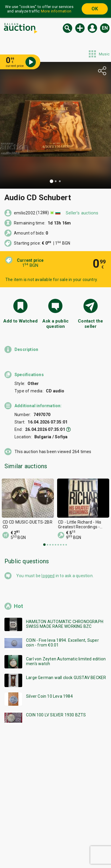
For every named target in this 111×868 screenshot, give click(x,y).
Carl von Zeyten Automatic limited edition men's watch (66, 661)
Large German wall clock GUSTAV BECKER (66, 678)
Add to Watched (21, 321)
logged (48, 576)
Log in (92, 28)
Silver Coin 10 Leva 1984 (49, 696)
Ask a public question (55, 324)
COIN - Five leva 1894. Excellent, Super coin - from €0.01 (62, 643)
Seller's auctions (82, 213)
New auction (80, 28)
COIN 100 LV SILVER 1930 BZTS (56, 715)
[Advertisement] (55, 802)
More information (56, 11)
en (105, 28)
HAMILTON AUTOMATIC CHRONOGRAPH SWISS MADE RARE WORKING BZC (65, 624)
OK (95, 9)
